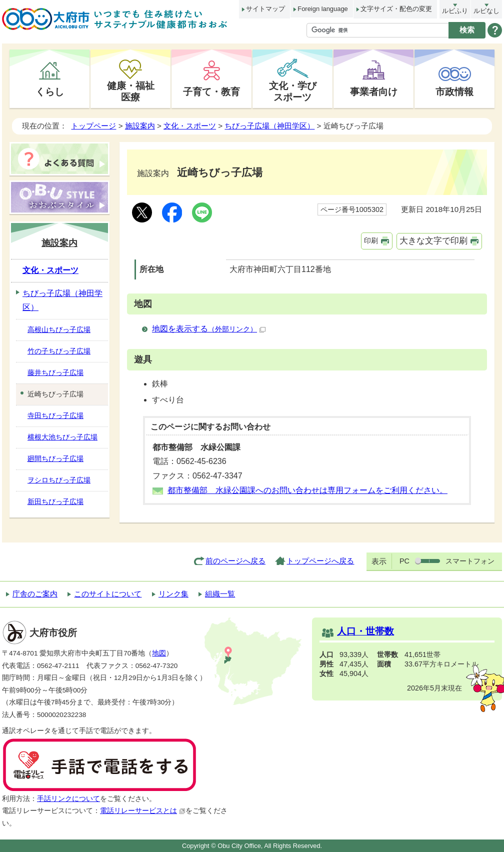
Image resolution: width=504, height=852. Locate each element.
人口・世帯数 (365, 631)
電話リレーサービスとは (143, 811)
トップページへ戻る (320, 561)
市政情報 (454, 91)
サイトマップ (265, 9)
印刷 (371, 240)
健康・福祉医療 (131, 91)
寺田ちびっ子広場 (55, 415)
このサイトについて (108, 594)
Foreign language (322, 9)
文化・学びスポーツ (293, 91)
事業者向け (374, 91)
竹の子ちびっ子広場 (59, 351)
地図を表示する (209, 329)
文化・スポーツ (190, 126)
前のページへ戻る (235, 561)
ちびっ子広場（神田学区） (269, 126)
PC (404, 561)
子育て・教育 (211, 91)
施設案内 (140, 126)
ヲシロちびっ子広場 (59, 480)
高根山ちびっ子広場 (59, 329)
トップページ (93, 126)
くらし (50, 91)
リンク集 (173, 594)
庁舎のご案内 (35, 594)
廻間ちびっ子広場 (55, 458)
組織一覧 (220, 594)
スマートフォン (470, 561)
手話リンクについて (68, 799)
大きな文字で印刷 (433, 241)
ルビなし (486, 11)
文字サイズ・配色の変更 (396, 9)
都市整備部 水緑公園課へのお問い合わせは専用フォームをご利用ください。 (307, 490)
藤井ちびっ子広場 (55, 372)
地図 (159, 653)
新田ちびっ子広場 (55, 501)
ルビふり (455, 11)
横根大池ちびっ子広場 (62, 437)
